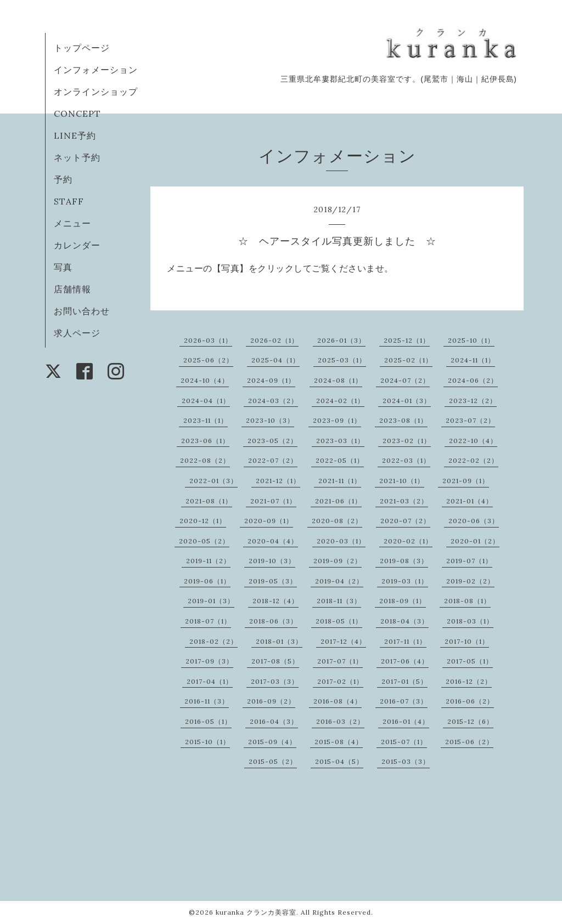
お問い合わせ (82, 311)
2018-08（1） (467, 601)
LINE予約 (75, 135)
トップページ (82, 48)
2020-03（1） (341, 541)
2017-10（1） (467, 641)
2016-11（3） (207, 701)
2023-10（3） (270, 420)
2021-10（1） (402, 481)
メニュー (72, 223)
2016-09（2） (271, 701)
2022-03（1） (406, 460)
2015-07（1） (404, 742)
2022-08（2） (205, 460)
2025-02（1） (408, 360)
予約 (63, 179)
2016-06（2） (470, 701)
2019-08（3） (404, 561)
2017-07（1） (340, 661)
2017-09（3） (209, 661)
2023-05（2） (272, 441)
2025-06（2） (208, 360)
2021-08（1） (209, 501)
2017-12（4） (343, 641)
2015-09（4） (272, 742)
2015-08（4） (339, 742)
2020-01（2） (475, 541)
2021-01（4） (470, 501)
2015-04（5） (339, 761)
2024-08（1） (338, 380)
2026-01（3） (341, 340)
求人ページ (77, 333)
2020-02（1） (408, 541)
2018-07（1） (208, 621)
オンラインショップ (96, 92)
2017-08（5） (275, 661)
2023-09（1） (337, 420)
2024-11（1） (473, 360)
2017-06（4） (405, 661)
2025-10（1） (471, 340)
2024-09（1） (271, 380)
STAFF (69, 201)
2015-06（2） (469, 742)
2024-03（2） (273, 401)
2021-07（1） (273, 501)
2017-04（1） (210, 681)
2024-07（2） (405, 380)
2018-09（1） (403, 601)
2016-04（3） (274, 721)
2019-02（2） (470, 581)
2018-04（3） (404, 621)
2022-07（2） (273, 460)
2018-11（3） (339, 601)
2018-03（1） (470, 621)
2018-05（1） (339, 621)
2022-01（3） (213, 481)
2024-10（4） (205, 380)
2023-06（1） (205, 441)
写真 (63, 267)
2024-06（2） (473, 380)
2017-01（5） (404, 681)
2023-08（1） (403, 420)
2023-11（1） (206, 420)
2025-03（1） (342, 360)
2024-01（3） (407, 401)
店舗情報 (72, 289)
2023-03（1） (340, 441)
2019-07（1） (469, 561)
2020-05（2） (204, 541)
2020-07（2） (405, 521)
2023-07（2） (470, 420)
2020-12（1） (203, 521)
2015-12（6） (470, 721)
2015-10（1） (207, 742)
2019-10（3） (272, 561)
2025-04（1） (276, 360)
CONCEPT (77, 114)
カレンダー (77, 245)
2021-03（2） (404, 501)
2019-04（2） (339, 581)
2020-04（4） (273, 541)
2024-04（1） (206, 401)
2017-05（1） (470, 661)
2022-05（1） (340, 460)
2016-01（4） (406, 721)
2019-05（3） (273, 581)
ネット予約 (77, 157)
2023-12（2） (473, 401)
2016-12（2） (469, 681)
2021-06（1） (338, 501)
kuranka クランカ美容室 (256, 912)
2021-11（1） (340, 481)
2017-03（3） (275, 681)
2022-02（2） (473, 460)
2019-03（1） (405, 581)
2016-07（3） (404, 701)
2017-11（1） (405, 641)
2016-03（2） (340, 721)
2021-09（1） (466, 481)
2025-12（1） (407, 340)
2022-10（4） (473, 441)
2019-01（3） (211, 601)
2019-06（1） (207, 581)
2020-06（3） (474, 521)
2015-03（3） (406, 761)
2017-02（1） (340, 681)
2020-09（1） (269, 521)
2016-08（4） (338, 701)
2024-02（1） (340, 401)
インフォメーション (96, 70)
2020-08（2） (337, 521)
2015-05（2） (273, 761)
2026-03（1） (208, 340)
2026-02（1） (274, 340)
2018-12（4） (276, 601)
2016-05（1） (208, 721)
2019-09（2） (338, 561)
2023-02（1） (407, 441)
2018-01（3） (279, 641)
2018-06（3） (273, 621)
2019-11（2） (208, 561)
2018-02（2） (213, 641)
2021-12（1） (278, 481)
